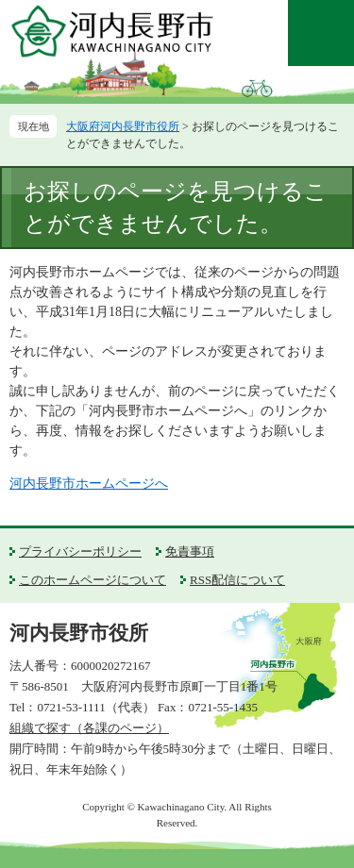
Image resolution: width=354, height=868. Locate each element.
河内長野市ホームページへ (89, 484)
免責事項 (190, 551)
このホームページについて (93, 580)
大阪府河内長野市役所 (123, 126)
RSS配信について (237, 580)
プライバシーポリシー (80, 551)
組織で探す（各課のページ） (89, 728)
